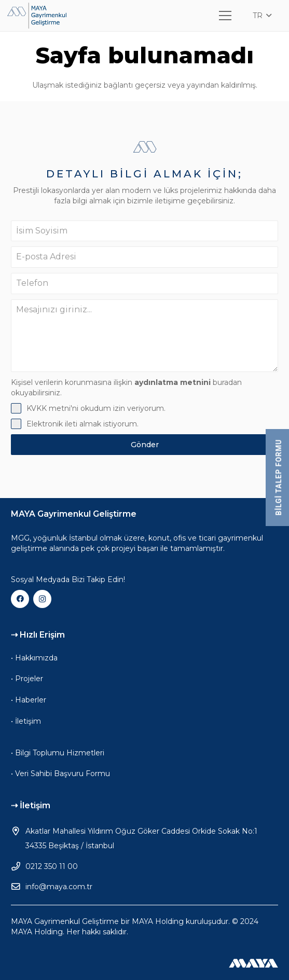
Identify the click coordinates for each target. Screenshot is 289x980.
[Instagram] (42, 599)
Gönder (145, 445)
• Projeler (27, 679)
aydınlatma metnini (173, 382)
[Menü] (225, 16)
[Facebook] (20, 599)
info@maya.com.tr (59, 887)
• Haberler (29, 700)
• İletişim (26, 721)
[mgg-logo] (37, 16)
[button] (262, 16)
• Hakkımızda (34, 658)
